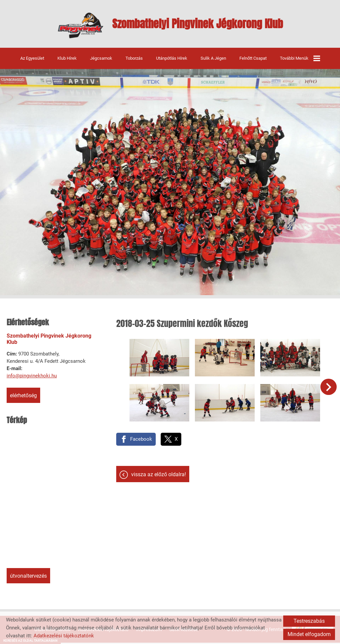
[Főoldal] (70, 27)
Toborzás (134, 62)
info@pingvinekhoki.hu (32, 379)
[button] (331, 387)
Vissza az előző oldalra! (159, 469)
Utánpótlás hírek (172, 62)
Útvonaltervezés (28, 580)
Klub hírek (67, 62)
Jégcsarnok (101, 62)
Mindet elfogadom (309, 634)
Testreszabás (309, 621)
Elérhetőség (23, 399)
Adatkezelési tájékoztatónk (64, 636)
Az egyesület (32, 62)
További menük (300, 62)
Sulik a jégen (213, 62)
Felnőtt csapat (253, 62)
